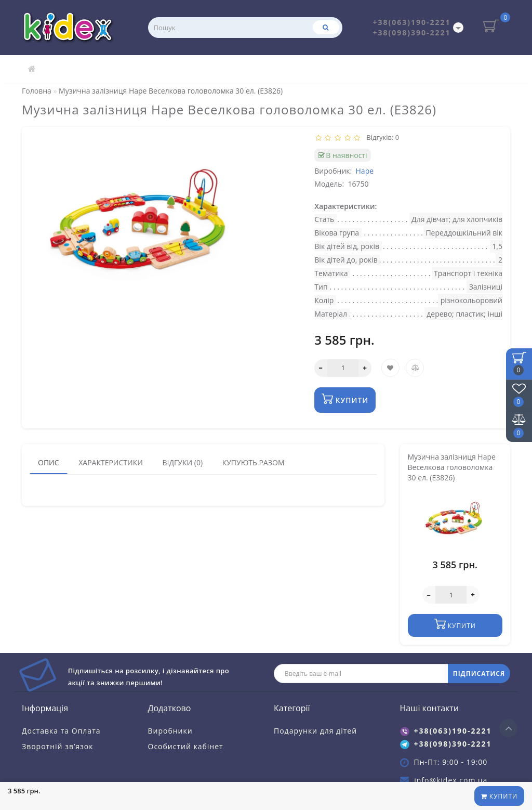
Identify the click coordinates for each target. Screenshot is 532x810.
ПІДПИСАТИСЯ (479, 674)
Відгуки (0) (182, 462)
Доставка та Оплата (61, 731)
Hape (365, 171)
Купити (499, 796)
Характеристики (111, 462)
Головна (37, 91)
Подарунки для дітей (315, 731)
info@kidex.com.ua (451, 780)
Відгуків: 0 (381, 137)
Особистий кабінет (186, 746)
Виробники (170, 731)
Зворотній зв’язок (57, 746)
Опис (49, 462)
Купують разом (254, 462)
